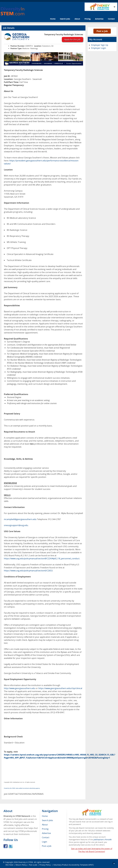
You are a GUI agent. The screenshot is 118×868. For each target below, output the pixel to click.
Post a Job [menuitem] (47, 846)
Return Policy (21, 865)
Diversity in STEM (26, 862)
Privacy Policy (45, 865)
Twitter (11, 846)
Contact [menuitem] (46, 837)
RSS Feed (9, 865)
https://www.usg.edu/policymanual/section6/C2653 (28, 571)
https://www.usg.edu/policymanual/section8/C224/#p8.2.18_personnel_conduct (42, 559)
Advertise (99, 19)
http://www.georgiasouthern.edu (20, 688)
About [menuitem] (45, 825)
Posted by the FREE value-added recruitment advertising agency (22, 788)
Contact (111, 19)
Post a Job (102, 31)
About (77, 19)
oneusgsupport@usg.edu (16, 525)
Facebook (6, 846)
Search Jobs (65, 19)
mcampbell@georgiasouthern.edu (20, 519)
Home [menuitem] (45, 816)
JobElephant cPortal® (103, 840)
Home (53, 19)
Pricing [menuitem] (45, 829)
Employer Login (99, 48)
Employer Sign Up (100, 45)
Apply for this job (72, 39)
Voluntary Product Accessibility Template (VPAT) (73, 865)
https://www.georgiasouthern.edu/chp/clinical (60, 688)
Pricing (88, 19)
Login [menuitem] (44, 842)
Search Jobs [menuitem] (47, 820)
